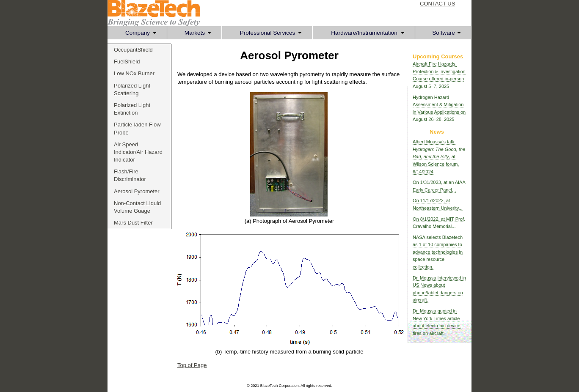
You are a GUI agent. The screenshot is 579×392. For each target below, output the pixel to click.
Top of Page (192, 365)
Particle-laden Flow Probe (137, 128)
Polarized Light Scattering (132, 89)
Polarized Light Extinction (132, 109)
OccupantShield (133, 50)
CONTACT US (437, 4)
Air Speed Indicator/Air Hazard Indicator (138, 152)
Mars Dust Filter (133, 223)
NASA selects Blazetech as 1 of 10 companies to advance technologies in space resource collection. (438, 252)
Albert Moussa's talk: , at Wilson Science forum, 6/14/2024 (439, 156)
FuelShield (127, 62)
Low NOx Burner (134, 73)
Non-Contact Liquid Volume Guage (137, 207)
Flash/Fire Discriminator (130, 175)
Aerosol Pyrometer (137, 191)
